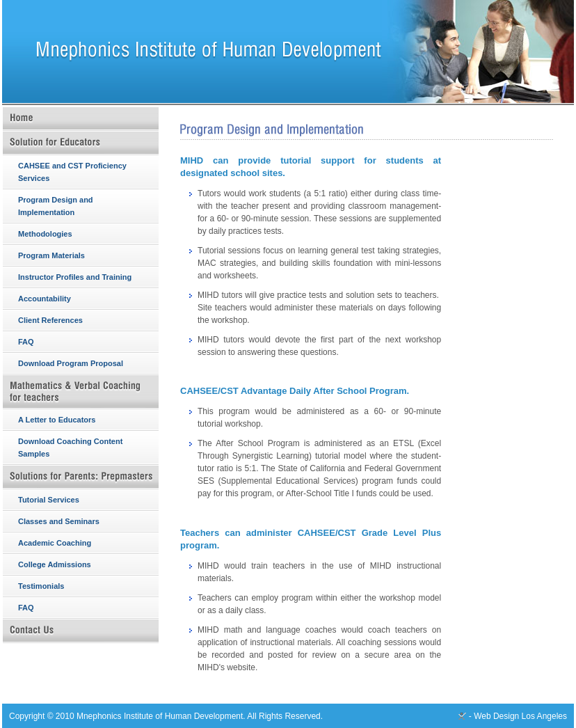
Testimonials (41, 586)
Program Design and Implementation (56, 206)
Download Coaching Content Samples (70, 448)
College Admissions (55, 564)
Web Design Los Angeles (520, 716)
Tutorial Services (49, 500)
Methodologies (45, 234)
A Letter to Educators (57, 420)
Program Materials (51, 255)
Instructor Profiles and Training (75, 277)
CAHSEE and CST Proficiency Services (72, 172)
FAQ (26, 342)
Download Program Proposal (71, 363)
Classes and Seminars (59, 521)
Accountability (45, 299)
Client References (50, 320)
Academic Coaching (55, 543)
